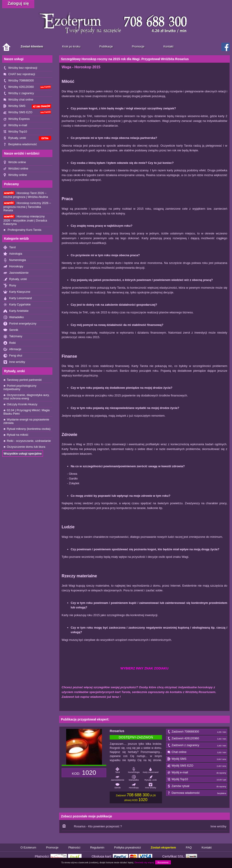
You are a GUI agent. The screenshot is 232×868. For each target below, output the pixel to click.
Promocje (52, 847)
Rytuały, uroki (27, 138)
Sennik (11, 330)
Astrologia (13, 254)
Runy (10, 286)
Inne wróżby (14, 362)
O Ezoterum (28, 847)
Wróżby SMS (27, 106)
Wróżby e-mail (15, 125)
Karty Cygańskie (17, 305)
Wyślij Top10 (197, 779)
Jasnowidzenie (16, 273)
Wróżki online (15, 162)
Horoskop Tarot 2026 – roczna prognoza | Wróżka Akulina (26, 195)
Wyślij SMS (197, 759)
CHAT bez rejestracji (19, 74)
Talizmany (13, 336)
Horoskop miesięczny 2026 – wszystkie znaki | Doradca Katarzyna (25, 220)
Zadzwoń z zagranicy (197, 745)
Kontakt (207, 847)
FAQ (189, 847)
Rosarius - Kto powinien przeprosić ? (98, 826)
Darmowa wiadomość (197, 793)
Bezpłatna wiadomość (20, 144)
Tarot (10, 247)
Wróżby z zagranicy (19, 93)
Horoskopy (13, 267)
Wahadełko (14, 317)
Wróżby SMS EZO (27, 112)
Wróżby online (15, 175)
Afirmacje (12, 349)
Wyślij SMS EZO (197, 766)
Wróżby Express (17, 119)
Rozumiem (163, 862)
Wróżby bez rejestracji (20, 68)
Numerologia (15, 260)
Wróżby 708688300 (19, 81)
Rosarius (117, 731)
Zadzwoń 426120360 (197, 739)
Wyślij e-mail (197, 773)
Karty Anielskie (16, 311)
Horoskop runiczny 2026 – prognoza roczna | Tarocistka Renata (27, 207)
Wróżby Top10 (15, 132)
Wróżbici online (16, 169)
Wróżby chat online (18, 100)
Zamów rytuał (197, 786)
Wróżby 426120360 (27, 87)
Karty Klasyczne (17, 292)
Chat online (197, 752)
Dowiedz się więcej (144, 862)
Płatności (74, 847)
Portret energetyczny (20, 324)
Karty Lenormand (18, 298)
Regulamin (97, 847)
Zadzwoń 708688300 (197, 732)
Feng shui (13, 356)
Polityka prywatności (128, 847)
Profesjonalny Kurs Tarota (22, 230)
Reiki (10, 343)
